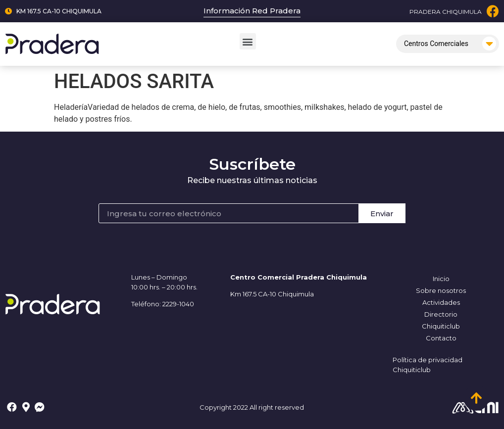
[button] (248, 41)
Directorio (441, 314)
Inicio (441, 279)
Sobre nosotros (441, 290)
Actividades (441, 302)
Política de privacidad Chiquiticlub (428, 365)
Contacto (441, 338)
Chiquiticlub (441, 326)
